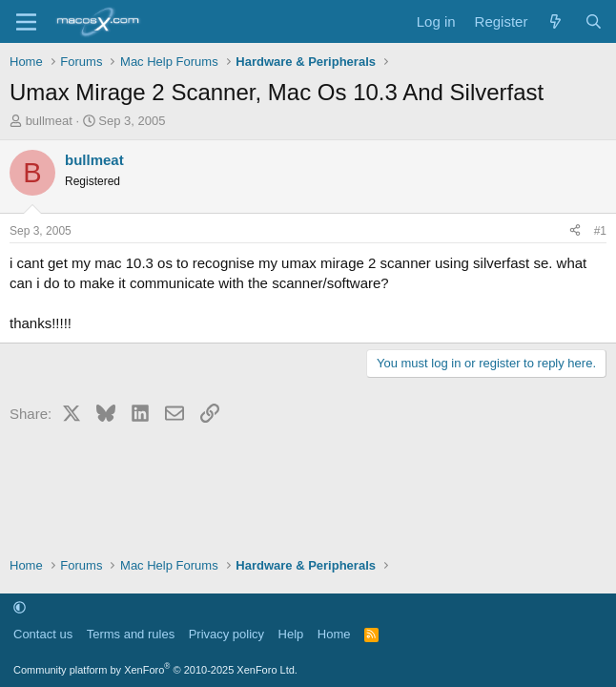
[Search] (594, 21)
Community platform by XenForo (155, 670)
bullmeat (49, 121)
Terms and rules (131, 634)
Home (334, 634)
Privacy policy (226, 634)
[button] (20, 607)
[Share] (575, 231)
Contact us (43, 634)
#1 (600, 231)
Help (291, 634)
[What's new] (555, 21)
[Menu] (26, 22)
